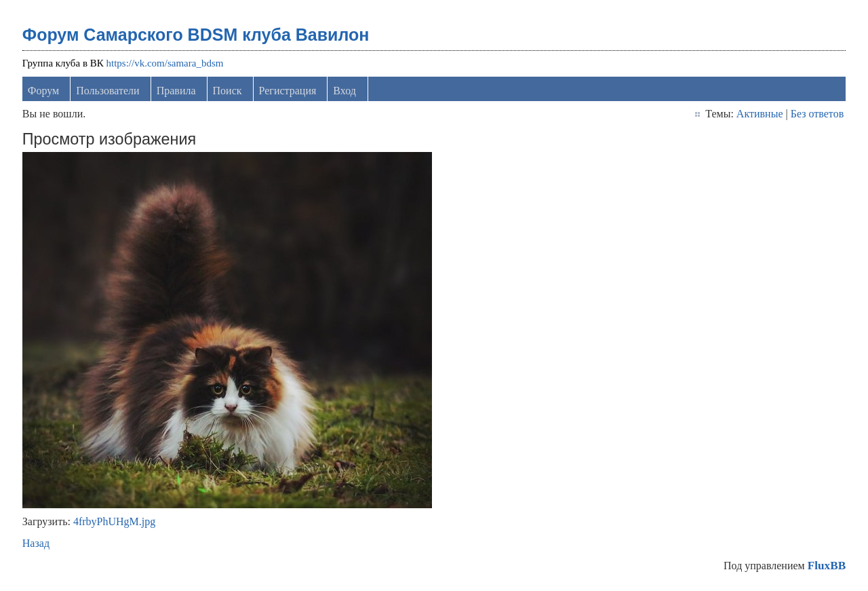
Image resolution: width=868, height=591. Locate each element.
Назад (36, 543)
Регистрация (288, 91)
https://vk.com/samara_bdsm (165, 63)
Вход (344, 91)
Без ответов (817, 114)
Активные (760, 114)
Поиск (228, 91)
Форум (43, 91)
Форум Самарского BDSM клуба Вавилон (196, 35)
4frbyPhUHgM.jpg (114, 521)
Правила (176, 91)
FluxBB (827, 566)
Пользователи (108, 91)
